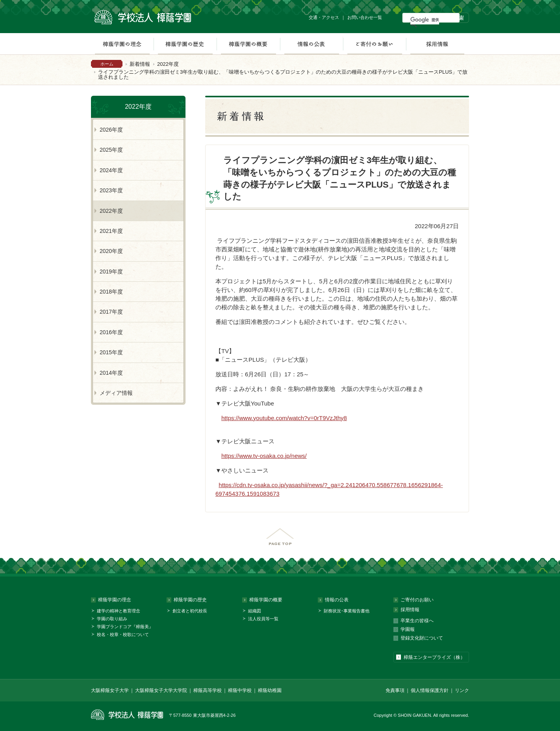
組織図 (255, 611)
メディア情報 (116, 393)
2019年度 (111, 272)
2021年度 (111, 231)
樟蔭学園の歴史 (185, 44)
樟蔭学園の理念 (122, 44)
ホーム (107, 64)
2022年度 (168, 64)
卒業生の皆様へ (417, 621)
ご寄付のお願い (375, 44)
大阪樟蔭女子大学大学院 (161, 690)
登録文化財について (422, 638)
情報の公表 (312, 44)
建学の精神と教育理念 (119, 611)
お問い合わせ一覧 (365, 17)
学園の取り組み (112, 619)
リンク (462, 690)
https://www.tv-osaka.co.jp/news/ (264, 456)
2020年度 (111, 251)
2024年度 (111, 170)
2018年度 (111, 292)
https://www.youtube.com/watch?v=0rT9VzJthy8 (284, 418)
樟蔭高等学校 (208, 690)
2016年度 (111, 332)
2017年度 (111, 312)
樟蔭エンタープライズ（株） (434, 657)
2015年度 (111, 352)
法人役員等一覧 (263, 619)
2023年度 (111, 190)
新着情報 (140, 64)
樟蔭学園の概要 (248, 44)
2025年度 (111, 150)
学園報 (408, 629)
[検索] (425, 20)
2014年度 (111, 373)
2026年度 (111, 130)
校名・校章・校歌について (123, 634)
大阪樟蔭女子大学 (110, 690)
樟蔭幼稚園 (270, 690)
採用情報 (437, 44)
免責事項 (395, 690)
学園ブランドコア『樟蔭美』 (125, 627)
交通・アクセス (324, 17)
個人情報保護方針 (430, 690)
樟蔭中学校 (240, 690)
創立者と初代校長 (190, 611)
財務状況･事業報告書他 (347, 611)
